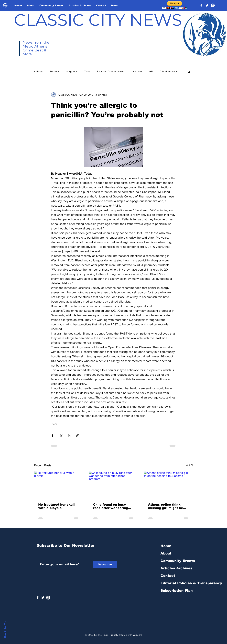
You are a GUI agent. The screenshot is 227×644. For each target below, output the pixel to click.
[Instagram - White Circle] (213, 5)
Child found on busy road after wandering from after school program (111, 506)
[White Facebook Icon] (38, 598)
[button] (175, 5)
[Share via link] (77, 435)
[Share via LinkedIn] (69, 435)
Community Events (178, 561)
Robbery (54, 71)
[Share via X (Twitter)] (61, 435)
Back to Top (5, 629)
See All (190, 465)
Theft (87, 71)
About (166, 553)
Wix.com (137, 635)
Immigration (72, 71)
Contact (168, 576)
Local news (137, 71)
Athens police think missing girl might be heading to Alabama (166, 506)
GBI (151, 71)
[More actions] (174, 95)
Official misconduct (170, 71)
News (55, 424)
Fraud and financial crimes (110, 71)
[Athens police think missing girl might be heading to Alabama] (169, 485)
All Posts (39, 71)
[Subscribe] (105, 564)
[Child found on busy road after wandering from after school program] (114, 485)
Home (166, 546)
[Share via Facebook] (53, 435)
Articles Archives (176, 568)
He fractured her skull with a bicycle (56, 506)
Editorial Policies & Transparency (191, 583)
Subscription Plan (177, 591)
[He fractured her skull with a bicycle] (59, 485)
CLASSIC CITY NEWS (98, 20)
